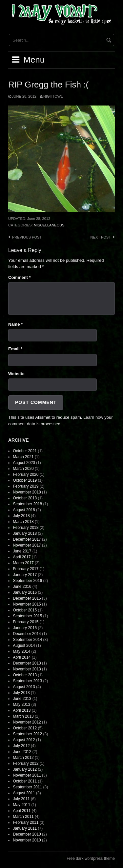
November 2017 (27, 545)
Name (15, 324)
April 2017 (22, 557)
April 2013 (22, 710)
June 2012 (22, 752)
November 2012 (27, 722)
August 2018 (24, 510)
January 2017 (25, 575)
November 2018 (27, 492)
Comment (20, 277)
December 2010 (27, 834)
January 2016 (25, 592)
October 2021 (25, 451)
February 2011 (26, 822)
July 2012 (21, 746)
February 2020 (26, 474)
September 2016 (27, 581)
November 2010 (27, 840)
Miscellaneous (49, 225)
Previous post (27, 237)
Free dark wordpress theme (91, 858)
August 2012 (24, 740)
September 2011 (27, 787)
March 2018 (23, 522)
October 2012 (25, 728)
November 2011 (27, 775)
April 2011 (22, 811)
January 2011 (25, 828)
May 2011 (21, 805)
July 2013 (21, 693)
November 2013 (27, 669)
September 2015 (27, 616)
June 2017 (22, 551)
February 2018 (26, 528)
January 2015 (25, 628)
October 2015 (25, 610)
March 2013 (23, 716)
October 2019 (25, 480)
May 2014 (21, 651)
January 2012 (25, 769)
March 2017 (23, 563)
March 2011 (23, 817)
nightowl (53, 96)
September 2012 (27, 734)
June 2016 (22, 587)
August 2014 (24, 646)
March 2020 (23, 469)
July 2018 (21, 516)
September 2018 (27, 504)
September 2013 (27, 681)
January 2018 (25, 533)
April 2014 (22, 657)
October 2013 (25, 675)
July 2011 (21, 799)
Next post (101, 237)
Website (16, 374)
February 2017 (26, 569)
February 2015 (26, 622)
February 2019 (26, 486)
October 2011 (25, 781)
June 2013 (22, 699)
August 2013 (24, 687)
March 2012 (23, 758)
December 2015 (27, 598)
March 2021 (23, 457)
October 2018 (25, 498)
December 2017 (27, 539)
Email (15, 349)
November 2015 (27, 604)
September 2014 (27, 640)
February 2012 (26, 763)
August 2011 (24, 793)
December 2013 (27, 663)
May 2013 (21, 704)
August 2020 (24, 463)
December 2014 (27, 634)
